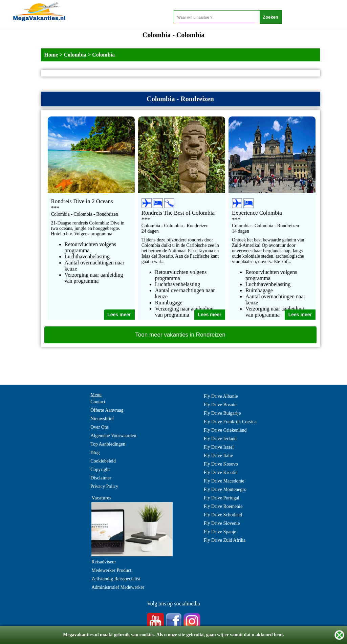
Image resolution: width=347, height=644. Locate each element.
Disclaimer (101, 478)
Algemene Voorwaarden (113, 436)
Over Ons (100, 427)
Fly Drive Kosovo (221, 464)
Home (51, 55)
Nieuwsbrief (102, 419)
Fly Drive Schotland (223, 515)
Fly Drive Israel (219, 447)
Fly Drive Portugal (222, 498)
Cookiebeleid (103, 461)
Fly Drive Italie (218, 456)
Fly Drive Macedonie (224, 481)
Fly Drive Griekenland (225, 430)
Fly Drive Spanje (220, 532)
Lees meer (119, 315)
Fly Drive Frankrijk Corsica (230, 422)
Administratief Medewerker (118, 587)
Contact (98, 402)
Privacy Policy (104, 486)
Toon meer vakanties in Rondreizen (180, 335)
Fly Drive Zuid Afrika (225, 540)
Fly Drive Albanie (221, 396)
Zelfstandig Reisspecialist (116, 579)
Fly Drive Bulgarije (222, 413)
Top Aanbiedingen (108, 444)
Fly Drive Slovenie (222, 523)
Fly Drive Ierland (220, 439)
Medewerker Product (111, 570)
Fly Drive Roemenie (223, 506)
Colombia (75, 55)
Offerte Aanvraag (107, 410)
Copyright (100, 469)
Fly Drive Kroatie (221, 473)
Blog (95, 453)
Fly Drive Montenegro (225, 489)
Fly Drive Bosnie (220, 405)
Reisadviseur (104, 562)
